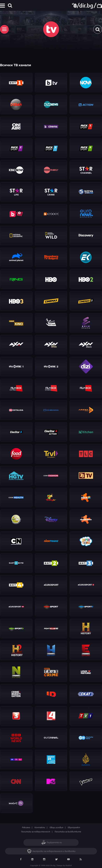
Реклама (26, 827)
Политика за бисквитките (68, 831)
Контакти (40, 827)
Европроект (74, 827)
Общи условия (56, 827)
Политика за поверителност (36, 831)
